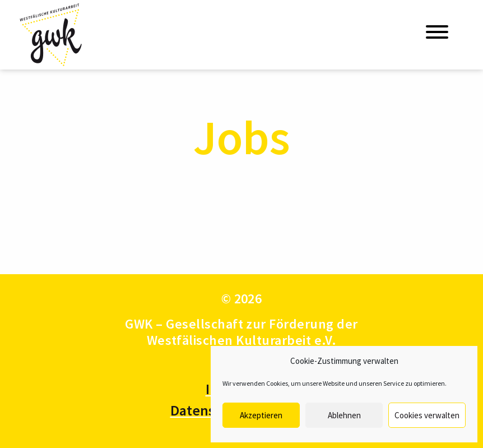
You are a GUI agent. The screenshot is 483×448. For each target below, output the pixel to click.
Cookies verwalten (427, 415)
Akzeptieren (261, 415)
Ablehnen (344, 415)
